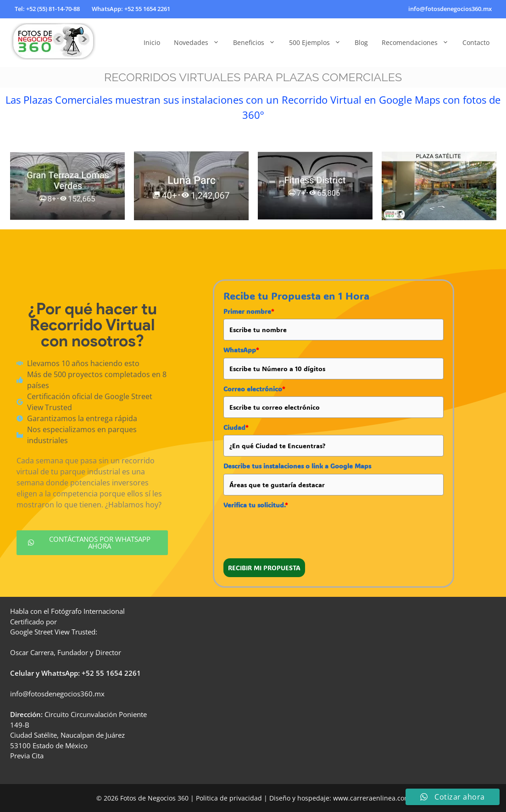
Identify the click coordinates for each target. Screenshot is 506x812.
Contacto (476, 42)
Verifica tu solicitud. (256, 505)
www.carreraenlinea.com (372, 798)
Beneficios (258, 43)
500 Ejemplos (318, 43)
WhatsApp (241, 350)
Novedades (200, 43)
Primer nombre (249, 311)
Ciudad (236, 427)
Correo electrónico (254, 389)
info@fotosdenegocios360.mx (450, 9)
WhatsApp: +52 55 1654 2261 (131, 9)
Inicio (152, 42)
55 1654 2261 (118, 673)
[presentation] (293, 530)
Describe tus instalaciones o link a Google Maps (297, 466)
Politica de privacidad (229, 798)
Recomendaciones (419, 43)
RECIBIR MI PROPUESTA (264, 568)
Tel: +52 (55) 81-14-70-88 (47, 9)
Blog (361, 42)
